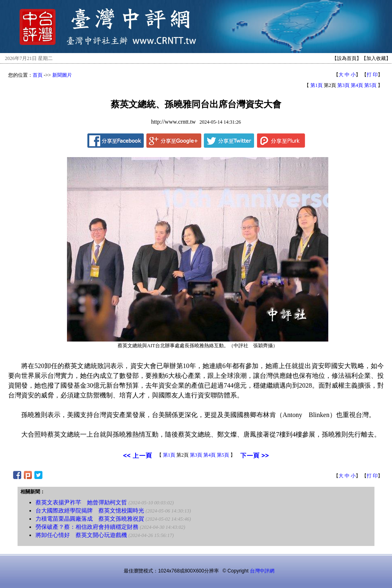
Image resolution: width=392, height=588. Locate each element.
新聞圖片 (62, 75)
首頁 (38, 75)
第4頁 (357, 85)
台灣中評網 (262, 571)
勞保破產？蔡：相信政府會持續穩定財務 (87, 527)
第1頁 (316, 85)
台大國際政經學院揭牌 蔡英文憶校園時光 (90, 511)
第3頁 (343, 85)
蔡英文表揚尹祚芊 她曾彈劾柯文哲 (81, 503)
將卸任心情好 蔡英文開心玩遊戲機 (81, 535)
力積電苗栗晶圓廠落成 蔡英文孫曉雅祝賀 (90, 519)
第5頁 (370, 85)
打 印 (372, 75)
